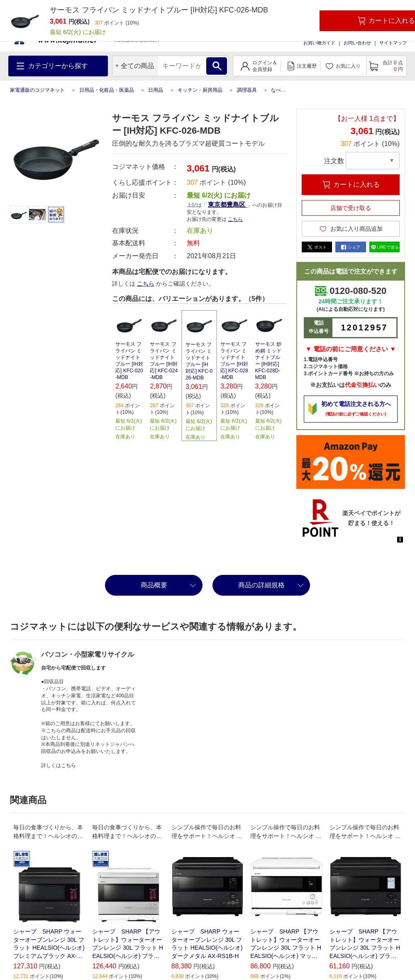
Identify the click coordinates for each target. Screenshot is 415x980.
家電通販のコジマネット (37, 90)
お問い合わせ (357, 43)
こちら (235, 219)
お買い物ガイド (319, 43)
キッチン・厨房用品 (200, 90)
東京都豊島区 (227, 204)
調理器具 (247, 90)
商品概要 (154, 585)
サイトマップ (393, 43)
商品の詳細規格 (261, 585)
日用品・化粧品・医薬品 (107, 90)
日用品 (156, 90)
